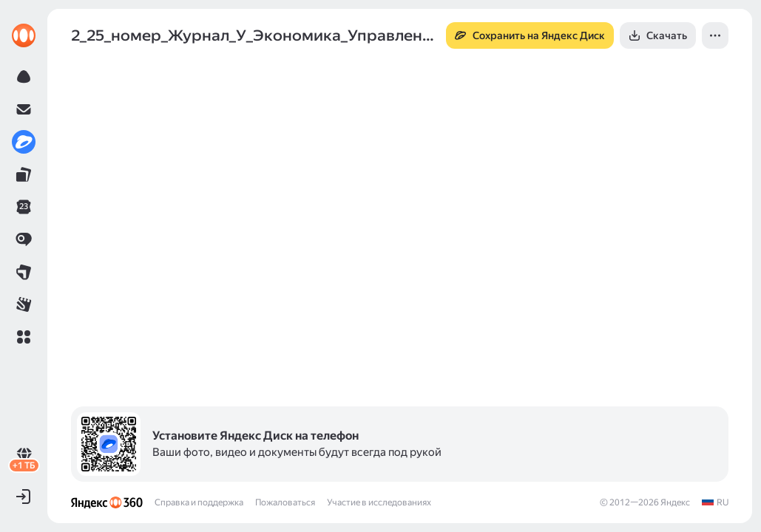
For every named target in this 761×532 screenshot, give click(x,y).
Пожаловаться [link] (285, 502)
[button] (24, 337)
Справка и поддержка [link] (199, 502)
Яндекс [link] (675, 502)
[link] (24, 35)
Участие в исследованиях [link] (379, 502)
